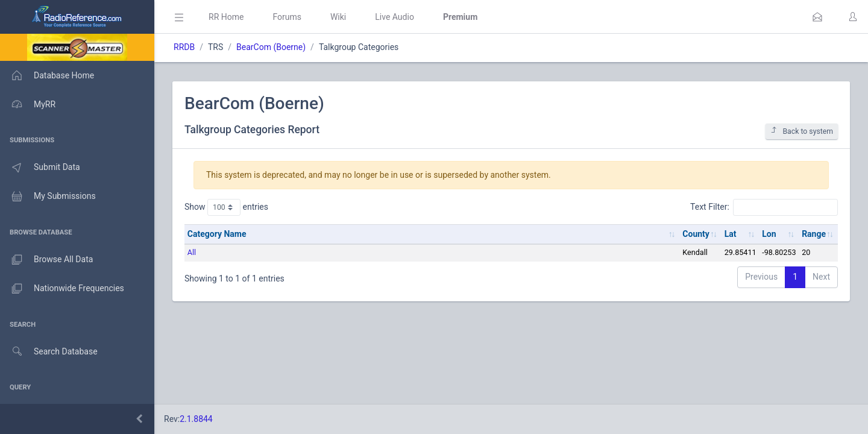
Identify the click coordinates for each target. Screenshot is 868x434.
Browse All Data (46, 260)
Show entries (226, 207)
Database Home (47, 75)
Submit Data (40, 168)
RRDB (184, 47)
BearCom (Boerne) (271, 47)
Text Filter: (764, 207)
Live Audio (395, 17)
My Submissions (48, 197)
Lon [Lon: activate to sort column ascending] (769, 234)
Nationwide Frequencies (62, 289)
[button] (817, 17)
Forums (287, 17)
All (192, 252)
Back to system (802, 131)
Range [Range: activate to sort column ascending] (814, 234)
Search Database (49, 352)
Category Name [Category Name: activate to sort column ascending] (217, 234)
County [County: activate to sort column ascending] (696, 234)
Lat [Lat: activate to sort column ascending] (731, 234)
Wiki (338, 17)
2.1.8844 (196, 419)
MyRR (28, 104)
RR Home (226, 17)
